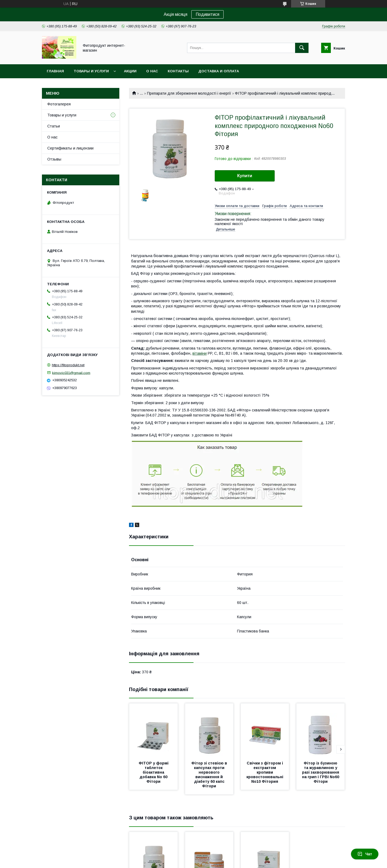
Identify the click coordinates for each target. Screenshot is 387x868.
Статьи (54, 126)
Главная (55, 71)
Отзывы (54, 159)
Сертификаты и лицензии (70, 148)
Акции (130, 71)
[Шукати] (302, 48)
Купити (245, 176)
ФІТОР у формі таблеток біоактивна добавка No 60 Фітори (154, 772)
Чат (365, 854)
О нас (152, 71)
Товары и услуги (91, 71)
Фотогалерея (59, 104)
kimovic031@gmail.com (71, 373)
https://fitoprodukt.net (68, 365)
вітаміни (200, 353)
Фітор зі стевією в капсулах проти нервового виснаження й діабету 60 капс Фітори (210, 775)
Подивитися (207, 14)
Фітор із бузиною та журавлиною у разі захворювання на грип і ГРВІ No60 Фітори (321, 772)
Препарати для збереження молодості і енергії (189, 93)
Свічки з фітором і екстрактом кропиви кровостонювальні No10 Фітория (265, 772)
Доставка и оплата (219, 71)
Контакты (178, 71)
